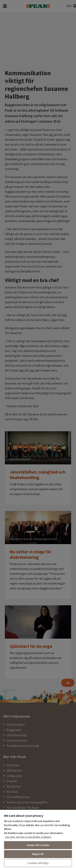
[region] (38, 839)
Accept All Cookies (38, 845)
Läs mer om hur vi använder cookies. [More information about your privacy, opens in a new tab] (28, 837)
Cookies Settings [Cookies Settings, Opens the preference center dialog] (38, 863)
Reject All (38, 854)
